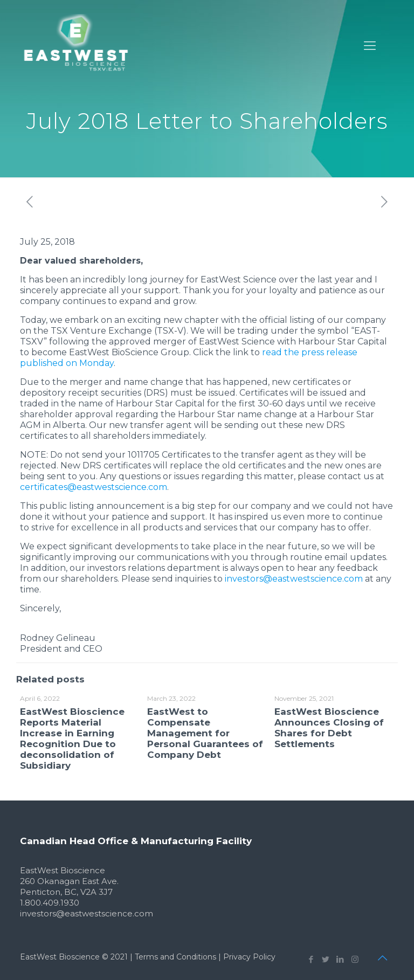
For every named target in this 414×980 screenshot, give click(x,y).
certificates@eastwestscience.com (94, 487)
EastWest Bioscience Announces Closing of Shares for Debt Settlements (329, 728)
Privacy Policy (249, 957)
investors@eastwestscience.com (294, 579)
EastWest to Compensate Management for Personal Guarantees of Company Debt (205, 733)
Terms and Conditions (175, 957)
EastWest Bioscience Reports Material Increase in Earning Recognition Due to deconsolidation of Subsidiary (72, 739)
